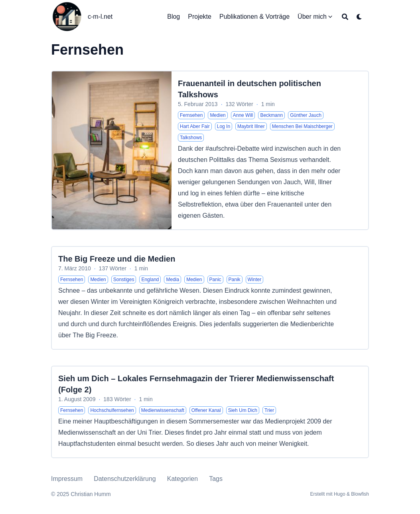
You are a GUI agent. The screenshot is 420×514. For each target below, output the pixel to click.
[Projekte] (200, 17)
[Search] (345, 17)
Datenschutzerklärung (125, 479)
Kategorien (182, 479)
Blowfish (360, 494)
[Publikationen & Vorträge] (254, 17)
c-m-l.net (100, 17)
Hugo (340, 494)
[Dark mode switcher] (359, 17)
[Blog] (174, 17)
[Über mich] (312, 17)
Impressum (67, 479)
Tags (216, 479)
